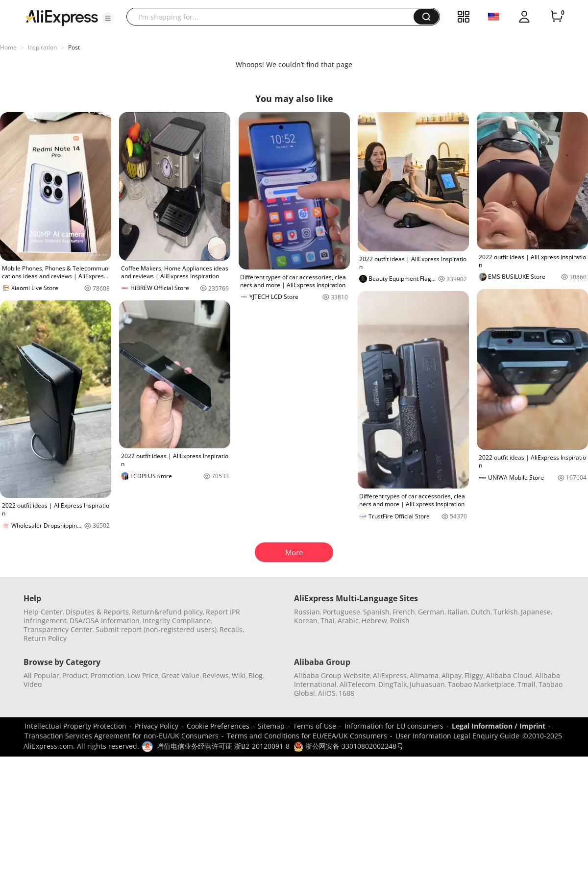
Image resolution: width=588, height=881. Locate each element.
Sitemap (271, 726)
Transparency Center (58, 629)
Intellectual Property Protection (75, 726)
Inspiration (42, 47)
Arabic (348, 621)
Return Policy (45, 638)
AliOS (327, 693)
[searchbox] (274, 17)
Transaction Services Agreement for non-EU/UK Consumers (122, 736)
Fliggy (474, 675)
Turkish (506, 612)
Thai (328, 621)
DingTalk (392, 684)
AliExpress (390, 675)
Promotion (108, 675)
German (431, 612)
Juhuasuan (427, 684)
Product (75, 675)
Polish (400, 621)
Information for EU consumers (394, 726)
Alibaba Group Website (332, 675)
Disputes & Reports (97, 612)
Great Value (180, 675)
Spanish (376, 612)
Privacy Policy (157, 726)
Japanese (536, 612)
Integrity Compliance (177, 621)
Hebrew (374, 621)
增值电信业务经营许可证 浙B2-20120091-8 (223, 746)
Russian (307, 612)
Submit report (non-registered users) (156, 629)
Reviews (216, 675)
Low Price (143, 675)
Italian (458, 612)
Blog (256, 675)
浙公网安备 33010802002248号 (348, 746)
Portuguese (342, 612)
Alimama (424, 675)
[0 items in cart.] (557, 17)
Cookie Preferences (218, 726)
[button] (108, 18)
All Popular (41, 675)
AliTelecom (357, 684)
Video (33, 684)
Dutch (481, 612)
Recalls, (232, 629)
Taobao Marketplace (481, 684)
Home (8, 47)
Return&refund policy (167, 612)
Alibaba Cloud (509, 675)
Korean (306, 621)
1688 (346, 693)
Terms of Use (315, 726)
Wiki (239, 675)
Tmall (527, 684)
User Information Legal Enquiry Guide (457, 736)
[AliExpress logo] (62, 17)
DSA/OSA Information (105, 621)
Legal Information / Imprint (499, 726)
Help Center (43, 612)
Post (74, 47)
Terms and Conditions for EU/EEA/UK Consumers (307, 736)
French (404, 612)
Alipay (452, 675)
